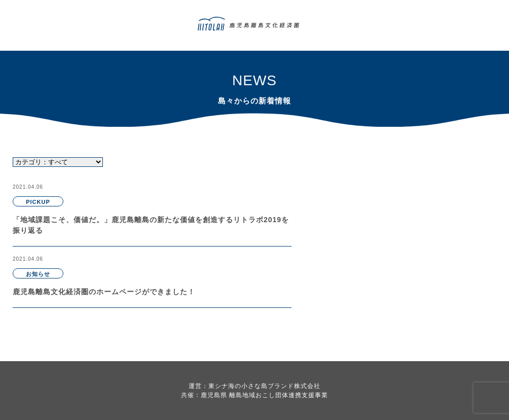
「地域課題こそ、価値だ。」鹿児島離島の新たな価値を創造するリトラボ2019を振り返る (151, 225)
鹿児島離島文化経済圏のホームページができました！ (104, 292)
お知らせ (38, 274)
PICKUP (38, 202)
